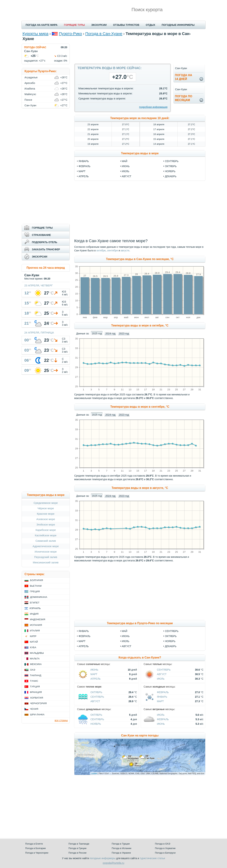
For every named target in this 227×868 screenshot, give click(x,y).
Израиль (35, 608)
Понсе (28, 100)
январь (84, 161)
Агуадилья (31, 77)
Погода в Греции (77, 848)
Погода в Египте (34, 844)
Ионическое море (46, 552)
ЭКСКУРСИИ (99, 25)
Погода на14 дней (184, 77)
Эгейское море (46, 524)
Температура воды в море (140, 153)
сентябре (112, 250)
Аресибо (30, 83)
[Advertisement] (140, 52)
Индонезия (38, 619)
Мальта (35, 659)
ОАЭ (33, 670)
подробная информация (153, 107)
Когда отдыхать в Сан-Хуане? (140, 657)
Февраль (84, 636)
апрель (84, 176)
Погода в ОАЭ (163, 844)
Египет (35, 603)
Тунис (34, 681)
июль (126, 171)
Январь (84, 631)
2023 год (124, 333)
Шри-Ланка (37, 715)
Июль (126, 641)
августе (125, 250)
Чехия (34, 709)
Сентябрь (172, 631)
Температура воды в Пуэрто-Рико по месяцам (140, 623)
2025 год (97, 333)
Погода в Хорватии (165, 848)
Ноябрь (170, 641)
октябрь (171, 166)
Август (127, 646)
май (125, 161)
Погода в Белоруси (165, 853)
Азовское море (46, 519)
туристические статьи (152, 858)
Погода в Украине (121, 853)
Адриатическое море (46, 546)
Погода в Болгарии (35, 848)
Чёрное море (46, 508)
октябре (101, 250)
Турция (35, 687)
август (127, 176)
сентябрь (172, 161)
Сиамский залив (46, 541)
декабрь (171, 176)
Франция (36, 692)
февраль (84, 166)
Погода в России (77, 853)
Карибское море (46, 530)
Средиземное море (46, 503)
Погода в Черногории (37, 853)
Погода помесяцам (184, 98)
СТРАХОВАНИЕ (41, 235)
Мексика (36, 664)
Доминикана (39, 597)
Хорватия (37, 698)
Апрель (84, 646)
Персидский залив (46, 557)
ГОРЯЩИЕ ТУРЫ (74, 25)
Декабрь (171, 646)
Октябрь (171, 636)
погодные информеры (103, 858)
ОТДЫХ (150, 25)
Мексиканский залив (46, 562)
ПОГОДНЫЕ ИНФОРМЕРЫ (178, 25)
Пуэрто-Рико (70, 34)
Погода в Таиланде (79, 844)
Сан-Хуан (30, 105)
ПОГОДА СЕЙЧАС (35, 47)
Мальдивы (37, 653)
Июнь (126, 636)
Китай (34, 642)
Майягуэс (30, 94)
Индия (34, 614)
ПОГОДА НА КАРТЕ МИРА (42, 25)
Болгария (37, 580)
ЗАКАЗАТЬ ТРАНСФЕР (46, 249)
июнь (126, 166)
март (82, 171)
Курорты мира (35, 34)
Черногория (38, 703)
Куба (33, 647)
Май (125, 631)
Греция (35, 591)
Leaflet (94, 773)
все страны (61, 720)
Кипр (33, 636)
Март (82, 641)
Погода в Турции (121, 844)
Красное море (46, 514)
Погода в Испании (122, 848)
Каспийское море (46, 535)
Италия (35, 631)
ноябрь (170, 171)
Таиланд (36, 675)
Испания (36, 625)
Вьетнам (36, 586)
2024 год (110, 333)
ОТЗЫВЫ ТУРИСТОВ (126, 25)
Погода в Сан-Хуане (104, 34)
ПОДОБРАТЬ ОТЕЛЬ (44, 242)
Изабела (30, 89)
